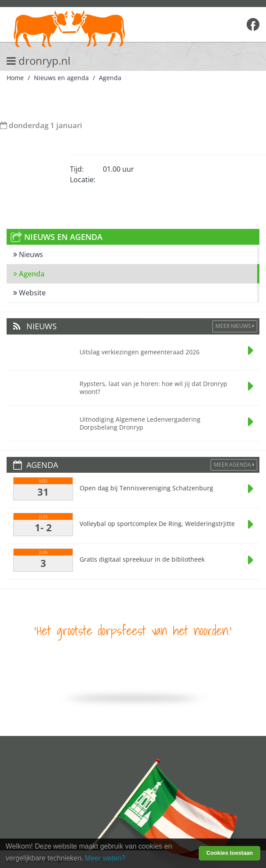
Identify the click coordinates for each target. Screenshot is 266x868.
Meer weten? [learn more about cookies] (105, 858)
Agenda (110, 78)
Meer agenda (234, 465)
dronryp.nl (38, 61)
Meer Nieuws (235, 326)
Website (29, 293)
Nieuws (28, 254)
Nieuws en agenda (61, 78)
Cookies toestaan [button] (230, 853)
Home (15, 78)
